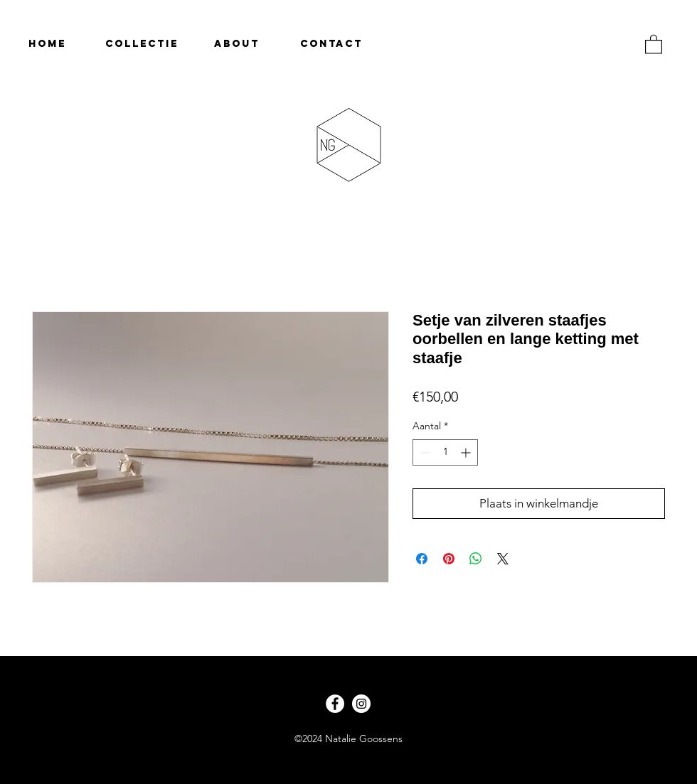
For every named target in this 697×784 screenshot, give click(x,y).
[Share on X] (503, 559)
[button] (654, 44)
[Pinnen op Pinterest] (449, 559)
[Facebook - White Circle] (335, 704)
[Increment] (467, 452)
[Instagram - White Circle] (361, 704)
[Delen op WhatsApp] (476, 559)
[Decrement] (424, 452)
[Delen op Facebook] (422, 559)
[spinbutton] (445, 452)
